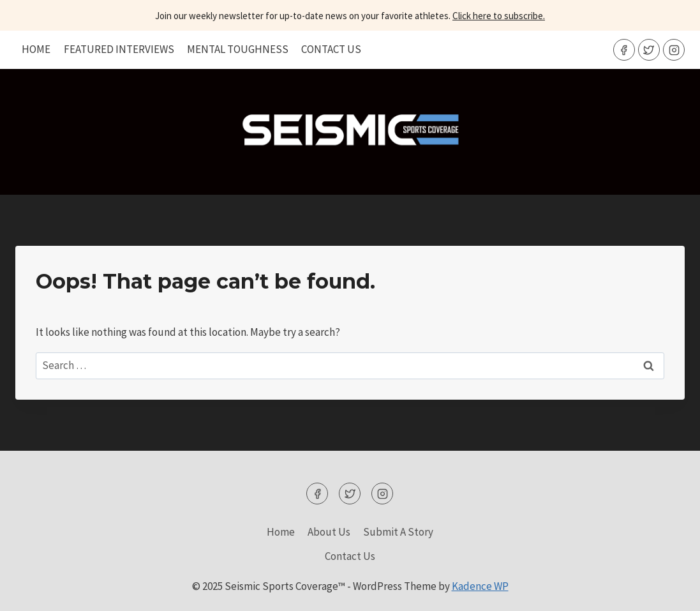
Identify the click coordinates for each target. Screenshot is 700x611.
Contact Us (331, 49)
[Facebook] (624, 50)
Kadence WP (480, 586)
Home (36, 49)
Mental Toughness (238, 49)
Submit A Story (398, 532)
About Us (329, 532)
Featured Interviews (119, 49)
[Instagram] (674, 50)
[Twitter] (649, 50)
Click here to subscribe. (499, 16)
